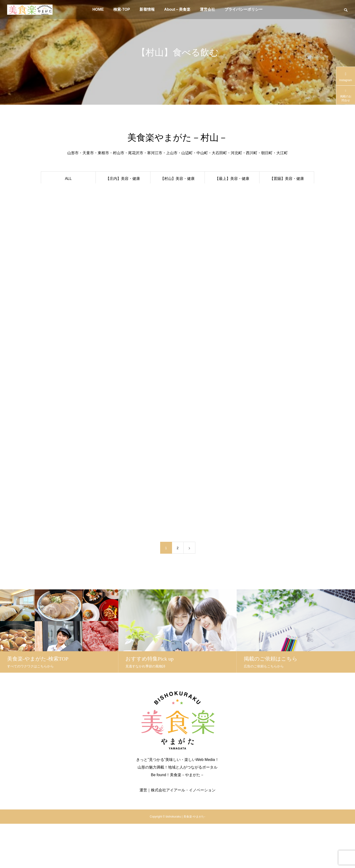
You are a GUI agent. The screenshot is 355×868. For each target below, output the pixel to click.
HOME (98, 9)
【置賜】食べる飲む (287, 193)
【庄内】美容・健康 (123, 179)
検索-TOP (122, 9)
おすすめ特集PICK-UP (68, 193)
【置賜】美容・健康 (287, 179)
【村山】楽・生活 (177, 207)
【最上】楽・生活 (232, 207)
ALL (68, 179)
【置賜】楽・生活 (287, 207)
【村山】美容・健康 (177, 179)
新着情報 (147, 9)
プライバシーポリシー (244, 9)
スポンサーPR (68, 207)
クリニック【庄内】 (68, 221)
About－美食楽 (177, 9)
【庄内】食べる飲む (123, 193)
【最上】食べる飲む (232, 193)
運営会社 (207, 9)
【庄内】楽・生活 (123, 207)
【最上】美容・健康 (232, 179)
